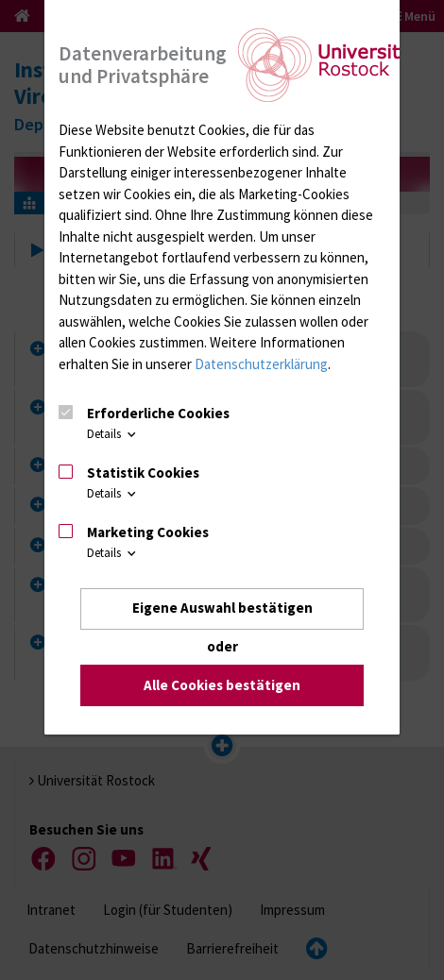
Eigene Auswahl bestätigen (222, 608)
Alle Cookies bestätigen (222, 685)
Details (113, 435)
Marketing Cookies (148, 532)
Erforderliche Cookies (158, 414)
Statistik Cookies (143, 473)
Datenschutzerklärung (261, 364)
